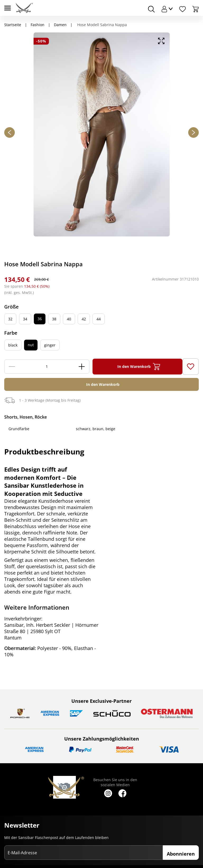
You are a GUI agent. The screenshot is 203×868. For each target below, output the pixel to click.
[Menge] (47, 367)
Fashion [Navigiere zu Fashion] (38, 25)
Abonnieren (181, 854)
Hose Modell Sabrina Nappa (101, 25)
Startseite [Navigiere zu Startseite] (13, 25)
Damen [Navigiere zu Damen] (60, 25)
